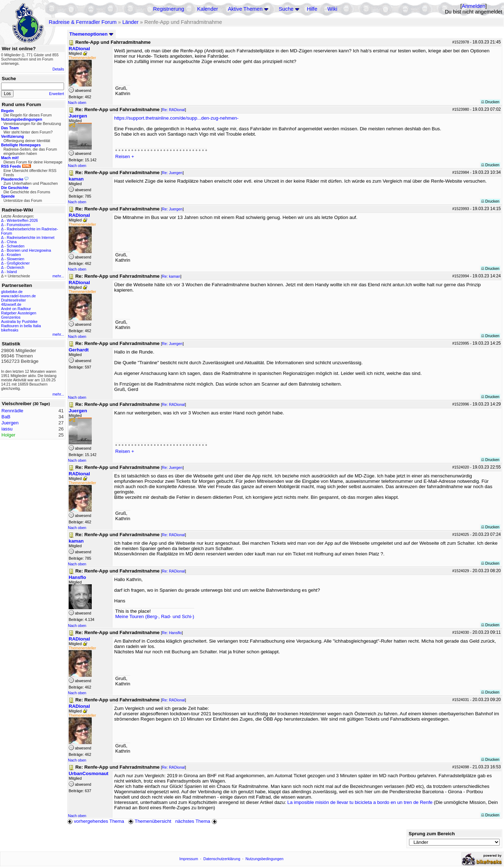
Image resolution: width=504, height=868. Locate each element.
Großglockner (18, 263)
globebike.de (12, 292)
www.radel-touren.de (18, 296)
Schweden (16, 246)
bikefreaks (10, 330)
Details (58, 69)
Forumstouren (18, 225)
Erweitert (57, 94)
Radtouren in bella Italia (21, 326)
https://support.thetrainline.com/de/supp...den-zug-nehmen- (176, 118)
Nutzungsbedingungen (264, 859)
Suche (286, 9)
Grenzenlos (11, 317)
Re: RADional (173, 110)
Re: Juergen (172, 173)
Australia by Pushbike (19, 321)
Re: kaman (171, 276)
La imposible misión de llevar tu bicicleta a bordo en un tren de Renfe (360, 802)
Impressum (189, 859)
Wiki (333, 9)
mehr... (58, 276)
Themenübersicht (150, 821)
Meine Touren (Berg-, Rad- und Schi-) (155, 616)
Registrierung (168, 9)
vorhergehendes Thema (96, 821)
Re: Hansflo (172, 633)
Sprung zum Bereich (432, 834)
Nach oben (77, 103)
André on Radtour (16, 309)
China (12, 242)
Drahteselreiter (14, 300)
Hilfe (312, 9)
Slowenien (15, 259)
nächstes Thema (197, 821)
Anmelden (473, 6)
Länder (131, 22)
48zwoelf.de (11, 304)
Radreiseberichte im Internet (31, 237)
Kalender (208, 9)
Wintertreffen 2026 (22, 220)
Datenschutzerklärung (222, 859)
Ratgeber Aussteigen (19, 313)
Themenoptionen (91, 34)
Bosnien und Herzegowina (29, 250)
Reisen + (125, 156)
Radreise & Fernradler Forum (83, 22)
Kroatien (14, 255)
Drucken (490, 102)
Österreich (15, 267)
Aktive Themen (245, 9)
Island (12, 272)
